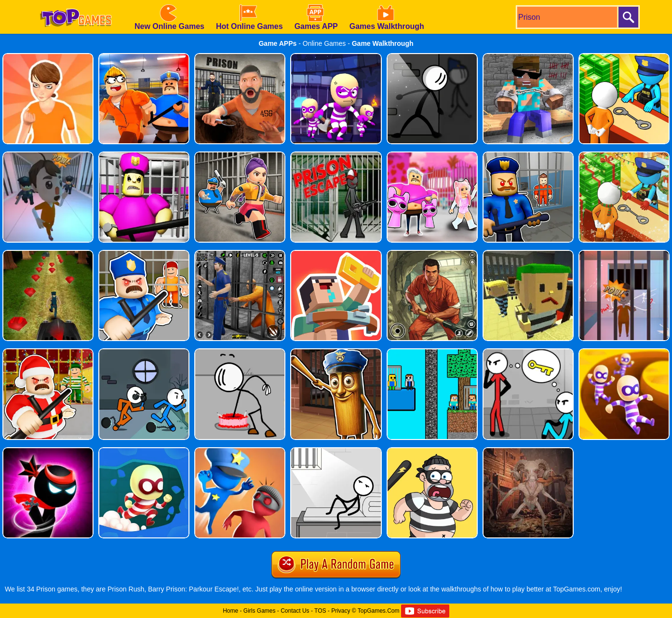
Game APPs (277, 43)
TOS (320, 611)
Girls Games (260, 611)
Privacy (341, 611)
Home (230, 611)
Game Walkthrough (383, 43)
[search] (566, 17)
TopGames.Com (379, 611)
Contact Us (295, 611)
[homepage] (76, 3)
